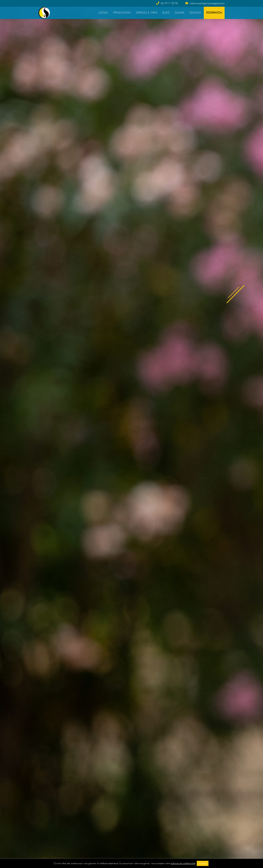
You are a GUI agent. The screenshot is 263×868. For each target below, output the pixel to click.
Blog (166, 13)
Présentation (122, 13)
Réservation (214, 13)
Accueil (103, 13)
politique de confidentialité (183, 863)
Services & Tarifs (147, 13)
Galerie (180, 13)
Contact (195, 13)
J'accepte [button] (203, 863)
